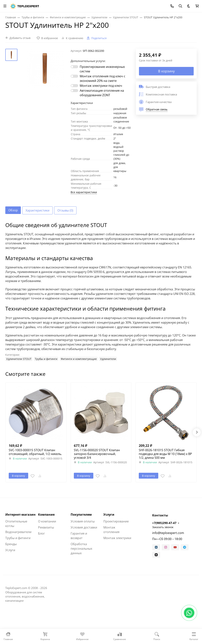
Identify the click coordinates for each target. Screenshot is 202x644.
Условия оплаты (83, 521)
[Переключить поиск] (180, 6)
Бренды (11, 544)
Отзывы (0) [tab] (65, 210)
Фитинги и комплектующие (79, 359)
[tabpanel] (101, 291)
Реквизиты (46, 527)
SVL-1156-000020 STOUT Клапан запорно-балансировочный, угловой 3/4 (97, 454)
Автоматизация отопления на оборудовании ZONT (102, 93)
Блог (41, 533)
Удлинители (108, 359)
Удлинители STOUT (19, 359)
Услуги (10, 550)
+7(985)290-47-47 (164, 523)
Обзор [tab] (13, 210)
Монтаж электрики (117, 538)
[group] (45, 69)
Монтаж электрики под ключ (101, 86)
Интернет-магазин (20, 515)
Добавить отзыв (20, 38)
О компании (47, 521)
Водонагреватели (18, 532)
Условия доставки (84, 527)
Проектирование (116, 521)
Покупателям (81, 515)
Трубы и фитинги (46, 359)
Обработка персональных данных (81, 549)
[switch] (74, 67)
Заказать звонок (163, 527)
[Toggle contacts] (172, 6)
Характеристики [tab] (37, 210)
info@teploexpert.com (168, 533)
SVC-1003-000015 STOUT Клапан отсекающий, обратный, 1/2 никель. (35, 452)
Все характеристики (84, 192)
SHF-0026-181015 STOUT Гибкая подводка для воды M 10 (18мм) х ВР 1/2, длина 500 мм (165, 454)
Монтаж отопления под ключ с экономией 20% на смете (103, 78)
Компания (46, 515)
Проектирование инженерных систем (102, 69)
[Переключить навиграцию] (5, 6)
